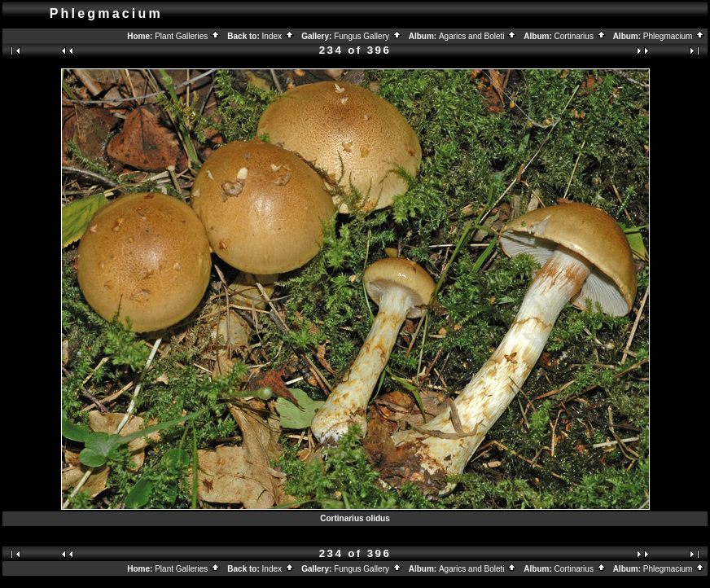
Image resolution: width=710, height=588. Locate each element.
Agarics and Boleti (478, 36)
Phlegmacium (674, 36)
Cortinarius (581, 36)
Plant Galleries (188, 36)
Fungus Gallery (368, 36)
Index (278, 36)
